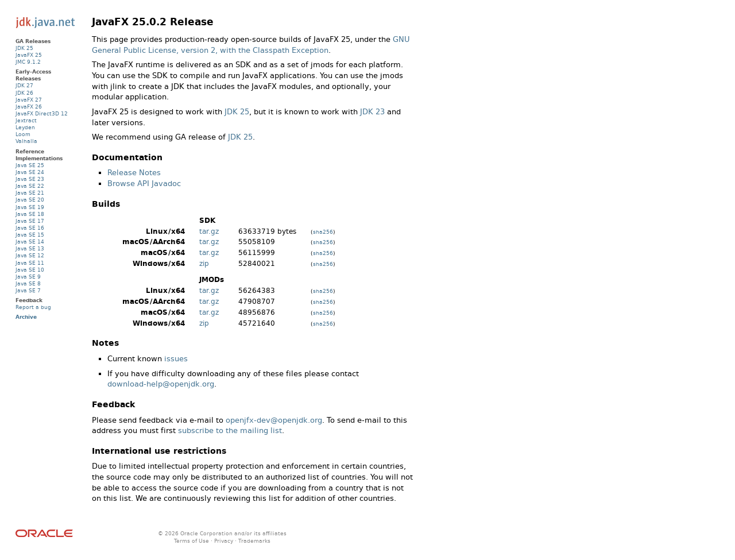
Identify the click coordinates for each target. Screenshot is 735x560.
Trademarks (254, 541)
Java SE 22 (30, 186)
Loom (23, 134)
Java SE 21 (30, 193)
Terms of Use (192, 541)
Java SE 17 (30, 221)
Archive (26, 317)
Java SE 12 (30, 255)
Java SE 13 (30, 248)
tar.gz (209, 231)
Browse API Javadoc (144, 184)
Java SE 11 (30, 263)
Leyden (25, 127)
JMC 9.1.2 (28, 62)
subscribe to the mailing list (230, 430)
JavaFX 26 (29, 107)
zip (204, 264)
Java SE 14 (30, 242)
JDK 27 (24, 85)
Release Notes (134, 173)
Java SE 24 (30, 172)
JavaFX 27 (29, 100)
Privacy (224, 541)
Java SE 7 (28, 290)
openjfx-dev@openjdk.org (274, 420)
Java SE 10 (30, 270)
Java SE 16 (30, 228)
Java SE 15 (30, 235)
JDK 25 (237, 112)
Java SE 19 (30, 207)
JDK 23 (372, 112)
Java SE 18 (30, 214)
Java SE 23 (30, 179)
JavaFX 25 (29, 55)
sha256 (323, 232)
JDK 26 (24, 93)
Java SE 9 (28, 277)
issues (176, 359)
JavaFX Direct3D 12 (42, 113)
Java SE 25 (30, 165)
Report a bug (33, 307)
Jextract (26, 120)
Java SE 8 (28, 283)
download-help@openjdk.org (161, 384)
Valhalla (26, 141)
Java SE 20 (30, 200)
